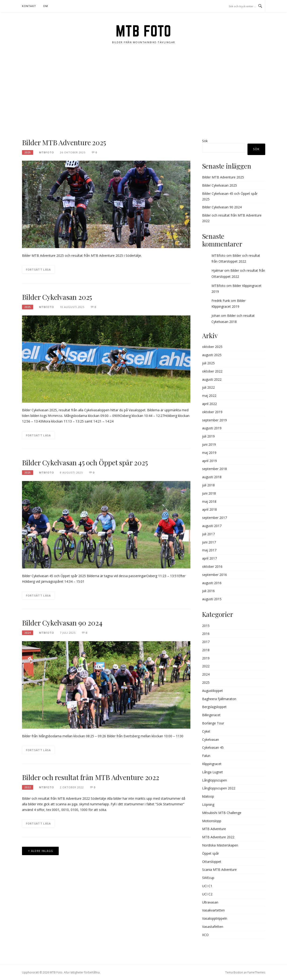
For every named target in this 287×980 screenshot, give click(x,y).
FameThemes (256, 972)
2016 (206, 634)
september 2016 (214, 575)
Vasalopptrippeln (215, 918)
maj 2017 (209, 550)
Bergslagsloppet (214, 707)
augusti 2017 (212, 526)
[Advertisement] (144, 91)
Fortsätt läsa (38, 269)
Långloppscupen (214, 780)
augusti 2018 (212, 477)
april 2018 (209, 509)
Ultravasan (210, 902)
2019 (206, 658)
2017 (206, 642)
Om (45, 6)
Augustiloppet (213, 691)
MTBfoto (218, 255)
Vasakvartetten (213, 910)
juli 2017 (208, 534)
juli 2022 (208, 387)
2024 (28, 633)
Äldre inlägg (42, 851)
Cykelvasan (211, 740)
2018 (206, 650)
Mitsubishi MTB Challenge (222, 813)
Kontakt (29, 6)
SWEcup (208, 878)
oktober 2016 (212, 566)
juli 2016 (208, 591)
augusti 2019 (212, 428)
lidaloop (208, 796)
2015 (206, 626)
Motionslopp (212, 821)
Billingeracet (211, 715)
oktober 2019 (212, 412)
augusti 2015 (212, 599)
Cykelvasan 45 (213, 747)
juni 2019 (209, 444)
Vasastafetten (213, 927)
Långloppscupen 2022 (219, 788)
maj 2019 (209, 453)
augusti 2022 (212, 379)
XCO (205, 935)
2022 (28, 787)
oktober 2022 (212, 371)
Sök (205, 141)
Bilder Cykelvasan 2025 (57, 297)
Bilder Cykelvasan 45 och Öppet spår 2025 (85, 463)
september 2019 (214, 420)
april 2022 (209, 404)
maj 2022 (209, 396)
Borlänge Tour (213, 723)
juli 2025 (208, 363)
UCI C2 (207, 894)
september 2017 (214, 518)
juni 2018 (209, 493)
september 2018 (214, 469)
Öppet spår (211, 853)
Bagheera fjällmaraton (219, 699)
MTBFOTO (47, 152)
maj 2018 (209, 501)
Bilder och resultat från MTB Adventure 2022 (91, 777)
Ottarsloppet (212, 862)
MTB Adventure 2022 (218, 837)
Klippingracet (212, 764)
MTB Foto (144, 31)
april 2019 (209, 461)
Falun (206, 756)
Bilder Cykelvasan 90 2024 (62, 623)
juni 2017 (209, 542)
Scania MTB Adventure (219, 870)
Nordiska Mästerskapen (220, 845)
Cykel (206, 731)
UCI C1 (207, 886)
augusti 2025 (212, 355)
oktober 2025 (212, 347)
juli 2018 (208, 485)
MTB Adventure (214, 829)
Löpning (208, 805)
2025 (28, 152)
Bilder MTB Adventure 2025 (64, 142)
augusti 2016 (212, 583)
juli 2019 (208, 436)
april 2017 (209, 558)
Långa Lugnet (213, 772)
